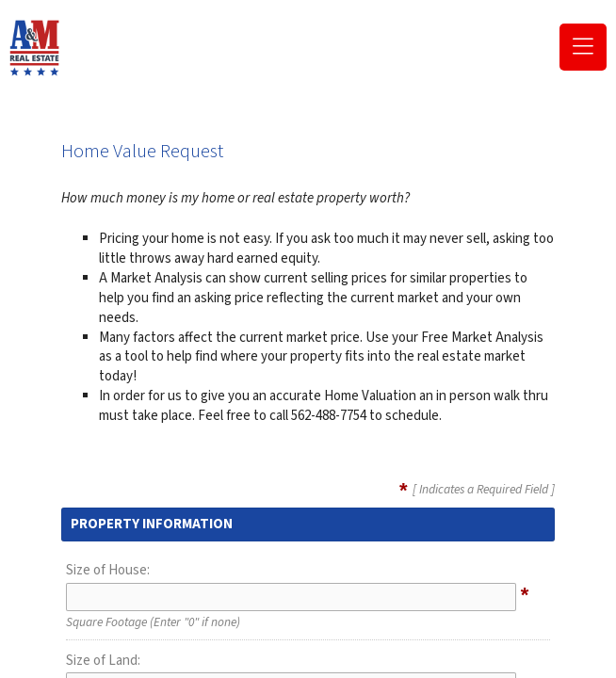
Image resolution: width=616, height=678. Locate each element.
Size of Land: (103, 661)
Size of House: (108, 570)
